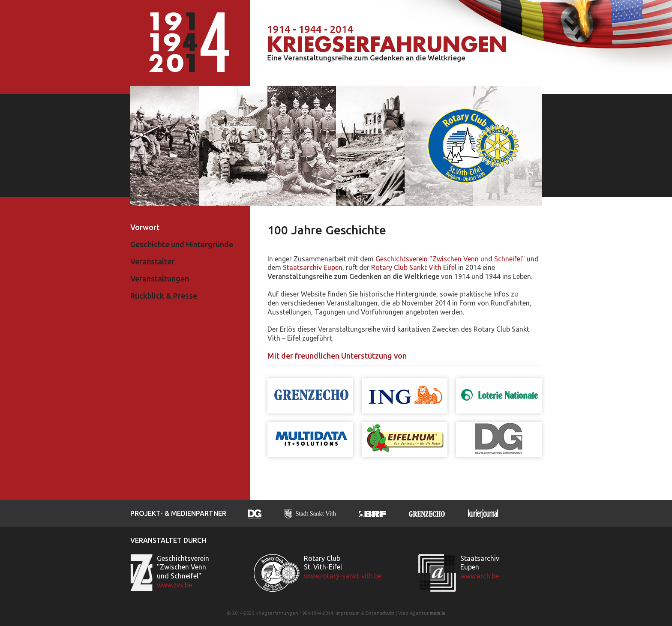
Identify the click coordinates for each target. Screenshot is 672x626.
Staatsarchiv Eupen (313, 267)
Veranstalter (152, 261)
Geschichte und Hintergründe (182, 244)
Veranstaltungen (160, 279)
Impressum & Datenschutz (365, 613)
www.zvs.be (174, 585)
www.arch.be (480, 576)
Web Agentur (413, 613)
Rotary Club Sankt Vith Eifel (414, 267)
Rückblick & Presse (164, 296)
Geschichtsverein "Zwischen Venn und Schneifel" (450, 259)
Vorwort (145, 227)
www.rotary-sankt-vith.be (343, 576)
